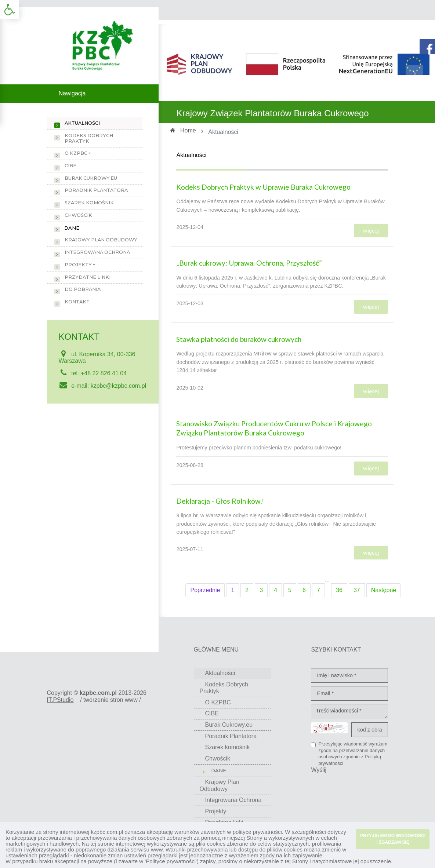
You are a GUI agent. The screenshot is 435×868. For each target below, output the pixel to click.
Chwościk (78, 215)
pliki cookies (211, 844)
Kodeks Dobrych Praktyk (89, 138)
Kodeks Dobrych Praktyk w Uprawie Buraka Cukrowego (263, 187)
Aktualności (82, 123)
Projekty (78, 265)
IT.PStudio (60, 700)
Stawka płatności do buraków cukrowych (239, 339)
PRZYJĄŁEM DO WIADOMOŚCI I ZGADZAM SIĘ (393, 839)
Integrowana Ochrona (97, 252)
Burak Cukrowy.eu (91, 178)
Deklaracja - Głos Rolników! (220, 501)
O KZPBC (76, 153)
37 (357, 590)
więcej (371, 230)
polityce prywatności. (258, 832)
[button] (10, 10)
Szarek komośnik (89, 203)
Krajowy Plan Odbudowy (101, 240)
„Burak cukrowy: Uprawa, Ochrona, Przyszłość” (250, 263)
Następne (384, 590)
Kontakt (77, 302)
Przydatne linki (88, 277)
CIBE (70, 166)
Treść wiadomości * (349, 712)
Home (188, 130)
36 (339, 590)
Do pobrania (83, 289)
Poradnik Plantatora (96, 190)
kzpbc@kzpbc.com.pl (118, 386)
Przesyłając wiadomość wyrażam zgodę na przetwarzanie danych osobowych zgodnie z (353, 754)
